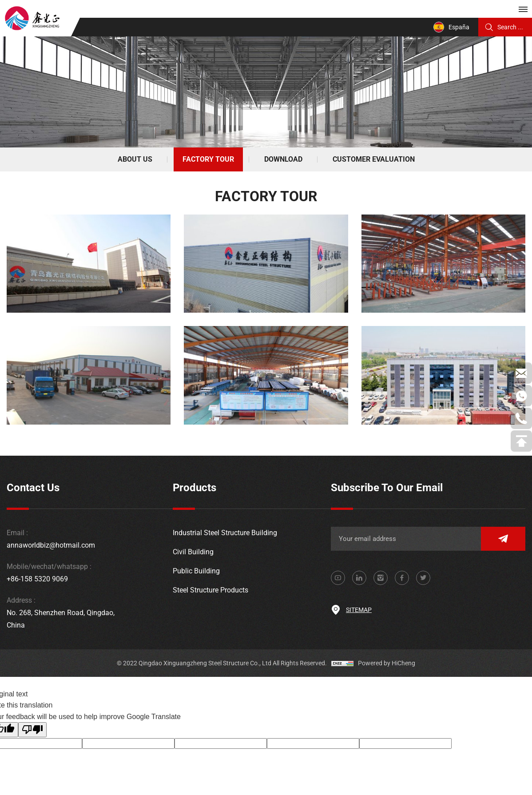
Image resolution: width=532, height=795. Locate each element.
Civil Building (193, 552)
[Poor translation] (32, 730)
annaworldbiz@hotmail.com (51, 545)
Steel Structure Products (210, 590)
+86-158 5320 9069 (37, 579)
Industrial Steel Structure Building (225, 533)
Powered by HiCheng (387, 663)
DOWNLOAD (283, 159)
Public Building (196, 571)
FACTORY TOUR (208, 159)
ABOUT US (135, 159)
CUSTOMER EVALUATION (374, 159)
